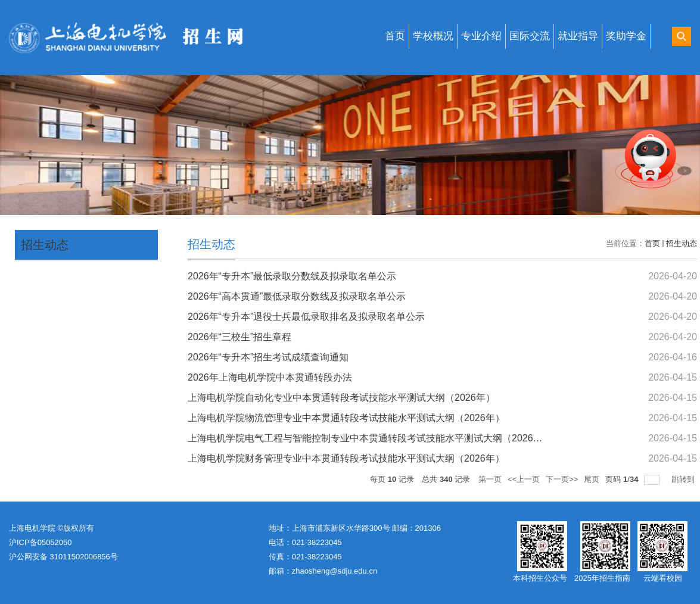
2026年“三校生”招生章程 (239, 337)
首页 (395, 36)
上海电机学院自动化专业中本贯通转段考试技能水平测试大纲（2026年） (341, 398)
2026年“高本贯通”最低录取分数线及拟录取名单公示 (297, 296)
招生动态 (45, 245)
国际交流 (530, 36)
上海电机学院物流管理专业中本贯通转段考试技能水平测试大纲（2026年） (346, 418)
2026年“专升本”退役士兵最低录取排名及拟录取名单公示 (306, 317)
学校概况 (433, 36)
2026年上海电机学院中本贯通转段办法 (270, 377)
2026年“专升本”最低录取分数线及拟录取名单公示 (292, 276)
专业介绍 (481, 36)
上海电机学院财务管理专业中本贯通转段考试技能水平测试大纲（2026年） (346, 458)
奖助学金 (626, 36)
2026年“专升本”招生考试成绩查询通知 (268, 357)
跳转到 (684, 479)
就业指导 (578, 36)
